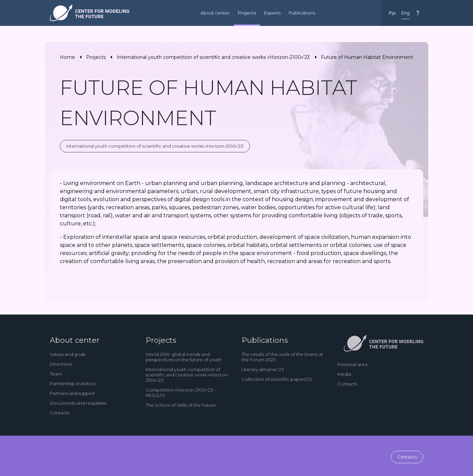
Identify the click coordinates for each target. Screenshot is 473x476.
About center (215, 13)
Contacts (60, 413)
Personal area (352, 364)
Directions (61, 364)
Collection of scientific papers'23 (277, 379)
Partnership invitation (73, 383)
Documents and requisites (78, 403)
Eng (406, 13)
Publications (302, 13)
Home (67, 57)
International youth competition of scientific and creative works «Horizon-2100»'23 (213, 57)
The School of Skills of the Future (181, 405)
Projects (247, 13)
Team (56, 374)
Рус (392, 13)
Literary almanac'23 (263, 369)
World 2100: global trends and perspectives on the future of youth (184, 357)
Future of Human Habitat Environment (367, 57)
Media (344, 374)
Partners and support (72, 393)
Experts (272, 13)
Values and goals (68, 354)
